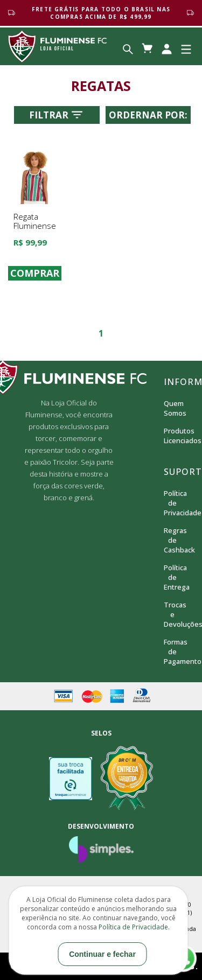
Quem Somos (172, 408)
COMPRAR (35, 274)
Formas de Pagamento (172, 652)
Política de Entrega (172, 577)
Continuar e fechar (102, 954)
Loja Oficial (57, 46)
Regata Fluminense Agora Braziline (35, 230)
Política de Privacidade (172, 503)
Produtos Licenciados (172, 436)
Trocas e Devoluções (172, 614)
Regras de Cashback (172, 540)
